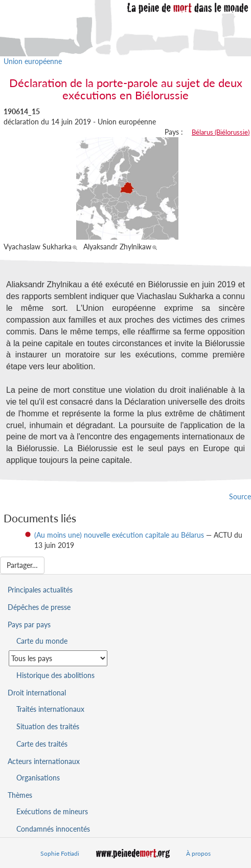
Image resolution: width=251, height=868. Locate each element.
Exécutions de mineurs (52, 811)
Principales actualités (40, 590)
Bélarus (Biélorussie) (221, 132)
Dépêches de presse (39, 607)
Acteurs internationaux (44, 761)
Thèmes (20, 795)
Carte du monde (42, 641)
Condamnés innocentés (53, 829)
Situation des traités (48, 726)
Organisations (38, 778)
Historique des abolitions (55, 675)
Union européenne (33, 61)
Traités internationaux (50, 709)
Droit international (37, 693)
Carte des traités (42, 744)
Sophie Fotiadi (60, 853)
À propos (198, 853)
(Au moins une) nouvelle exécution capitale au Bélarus (119, 535)
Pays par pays (29, 624)
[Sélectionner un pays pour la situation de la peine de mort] (58, 658)
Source (240, 496)
